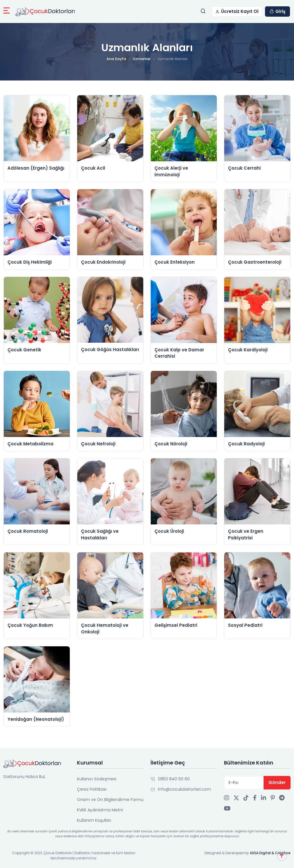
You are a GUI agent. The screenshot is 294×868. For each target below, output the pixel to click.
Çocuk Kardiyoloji (248, 350)
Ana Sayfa (117, 59)
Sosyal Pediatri (245, 625)
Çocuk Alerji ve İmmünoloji (171, 171)
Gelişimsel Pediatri (176, 625)
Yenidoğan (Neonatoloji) (36, 719)
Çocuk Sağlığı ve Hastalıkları (100, 534)
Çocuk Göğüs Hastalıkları (110, 349)
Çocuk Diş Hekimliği (30, 262)
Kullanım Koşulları (94, 820)
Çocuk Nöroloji (171, 444)
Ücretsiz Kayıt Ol (237, 11)
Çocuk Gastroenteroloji (255, 262)
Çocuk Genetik (24, 350)
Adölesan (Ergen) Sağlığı (36, 168)
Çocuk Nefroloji (98, 444)
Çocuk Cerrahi (244, 168)
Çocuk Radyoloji (246, 444)
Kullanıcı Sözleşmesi (97, 779)
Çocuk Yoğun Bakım (30, 625)
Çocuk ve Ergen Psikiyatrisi (246, 534)
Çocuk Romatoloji (28, 531)
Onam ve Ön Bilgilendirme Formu (110, 800)
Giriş (277, 11)
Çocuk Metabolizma (30, 444)
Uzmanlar (141, 59)
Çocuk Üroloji (169, 531)
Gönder (277, 782)
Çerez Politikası (92, 789)
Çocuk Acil (93, 168)
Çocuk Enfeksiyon (175, 262)
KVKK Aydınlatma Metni (100, 810)
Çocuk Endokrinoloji (103, 262)
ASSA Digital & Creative (270, 853)
